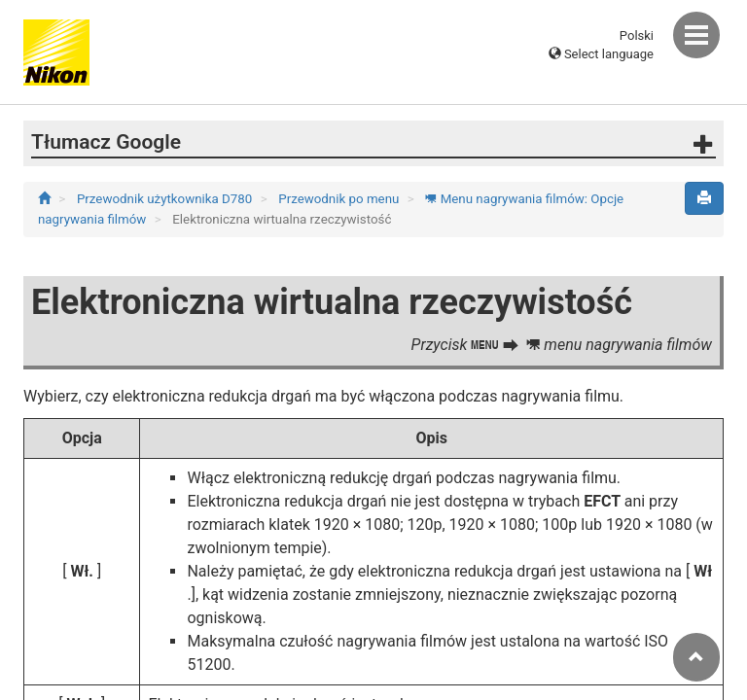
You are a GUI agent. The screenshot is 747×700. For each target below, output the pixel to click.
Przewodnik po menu (340, 199)
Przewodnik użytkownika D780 (166, 199)
